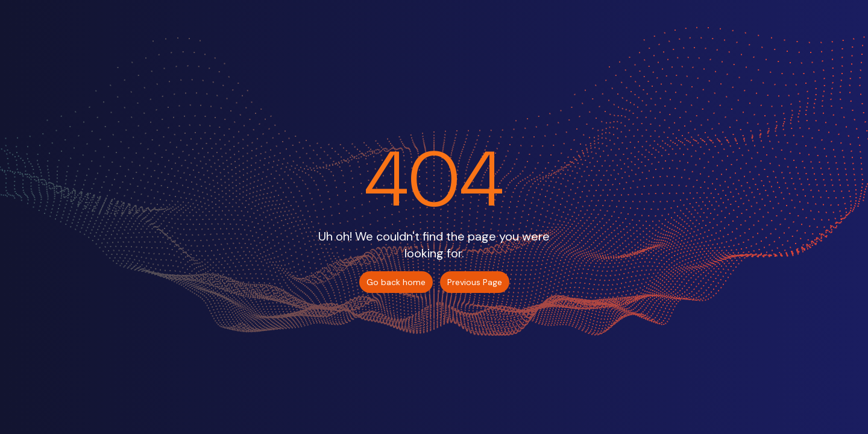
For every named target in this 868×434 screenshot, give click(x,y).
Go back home (396, 282)
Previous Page (475, 282)
